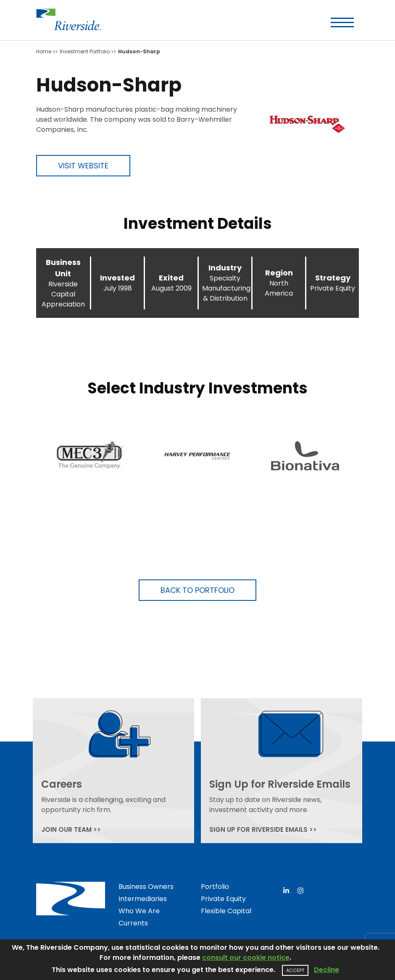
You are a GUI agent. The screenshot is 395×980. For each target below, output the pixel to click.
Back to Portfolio (197, 590)
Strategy (333, 278)
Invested (117, 278)
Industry (225, 268)
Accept (295, 970)
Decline (327, 970)
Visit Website (83, 166)
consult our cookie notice (246, 958)
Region (279, 273)
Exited (171, 278)
